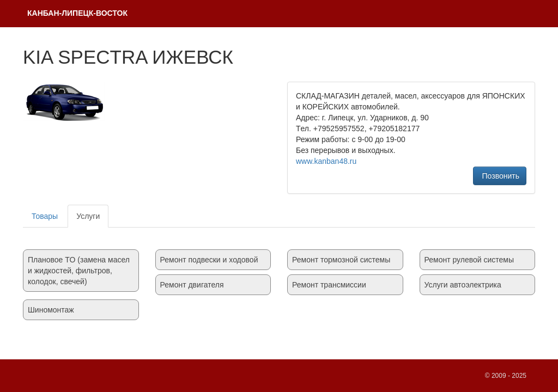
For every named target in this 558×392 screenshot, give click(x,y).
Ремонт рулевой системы (469, 260)
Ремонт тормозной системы (341, 260)
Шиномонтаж (51, 310)
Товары (45, 216)
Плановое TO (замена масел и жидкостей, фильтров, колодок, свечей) (79, 271)
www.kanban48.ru (326, 161)
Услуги (88, 216)
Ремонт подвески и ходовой (209, 260)
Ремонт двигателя (192, 285)
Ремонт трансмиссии (329, 285)
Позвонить (500, 176)
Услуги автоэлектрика (463, 285)
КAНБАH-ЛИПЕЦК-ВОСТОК (77, 13)
